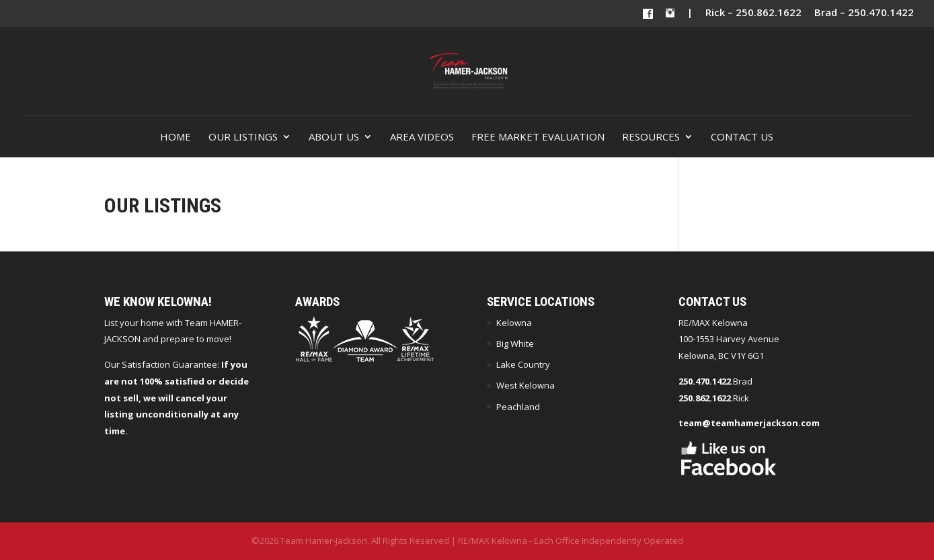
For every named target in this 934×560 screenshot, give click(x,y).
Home (176, 137)
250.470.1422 (705, 381)
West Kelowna (526, 385)
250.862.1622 (705, 398)
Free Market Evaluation (538, 137)
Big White (515, 344)
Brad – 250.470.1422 (864, 13)
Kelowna (514, 323)
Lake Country (523, 364)
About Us (334, 137)
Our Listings (243, 137)
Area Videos (422, 137)
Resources (651, 137)
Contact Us (742, 137)
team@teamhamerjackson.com (749, 423)
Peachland (518, 407)
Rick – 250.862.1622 (753, 13)
